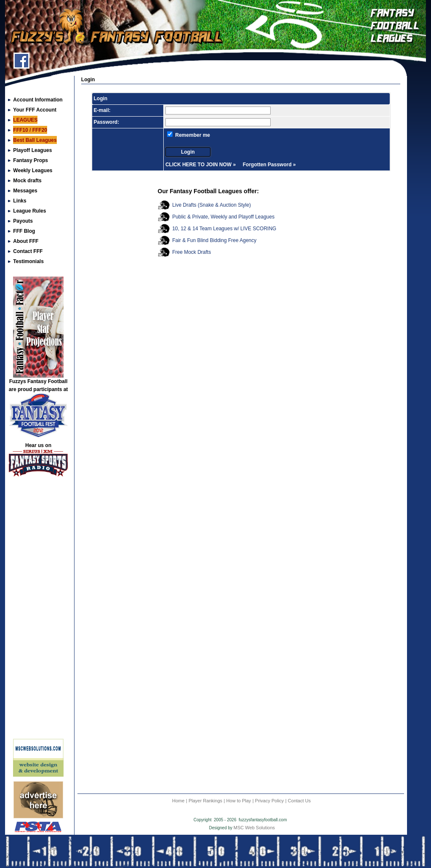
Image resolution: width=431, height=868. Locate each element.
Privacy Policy (269, 801)
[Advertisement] (38, 611)
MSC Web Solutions (254, 828)
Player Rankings (205, 801)
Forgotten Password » (269, 165)
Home (178, 801)
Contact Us (299, 801)
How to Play (239, 801)
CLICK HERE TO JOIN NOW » (201, 165)
